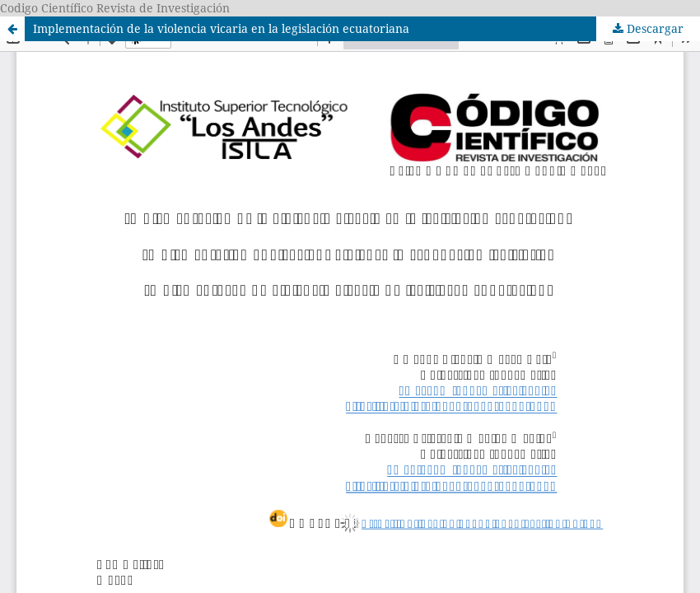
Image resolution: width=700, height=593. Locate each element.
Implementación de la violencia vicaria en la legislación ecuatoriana (221, 28)
